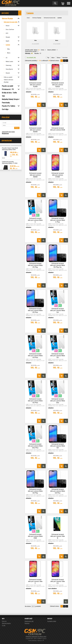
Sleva (58, 58)
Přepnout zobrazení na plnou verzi (36, 637)
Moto (57, 40)
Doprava (27, 623)
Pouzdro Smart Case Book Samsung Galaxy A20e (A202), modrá (10, 150)
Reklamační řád (29, 621)
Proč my (4, 621)
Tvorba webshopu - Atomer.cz (36, 641)
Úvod (28, 18)
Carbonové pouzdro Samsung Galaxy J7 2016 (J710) (10, 163)
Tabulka (36, 53)
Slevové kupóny (6, 623)
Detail (3, 158)
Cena (42, 50)
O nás (4, 625)
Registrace (5, 133)
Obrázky (28, 53)
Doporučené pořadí (31, 51)
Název (36, 50)
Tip (48, 58)
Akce (53, 58)
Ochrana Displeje (37, 18)
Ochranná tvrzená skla (50, 18)
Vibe (35, 40)
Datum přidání (52, 50)
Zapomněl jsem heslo (8, 132)
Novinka (65, 58)
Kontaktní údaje (52, 621)
